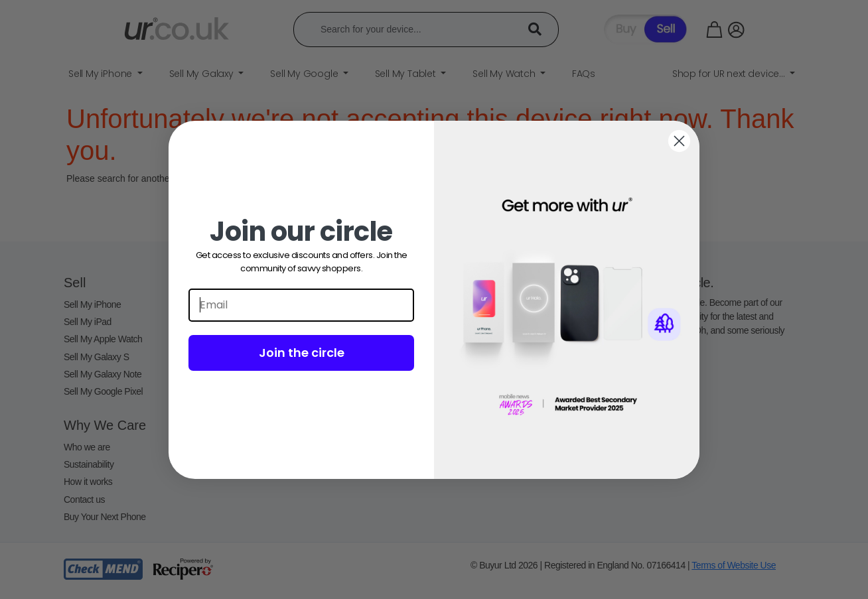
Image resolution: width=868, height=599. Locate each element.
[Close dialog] (679, 141)
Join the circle (302, 353)
